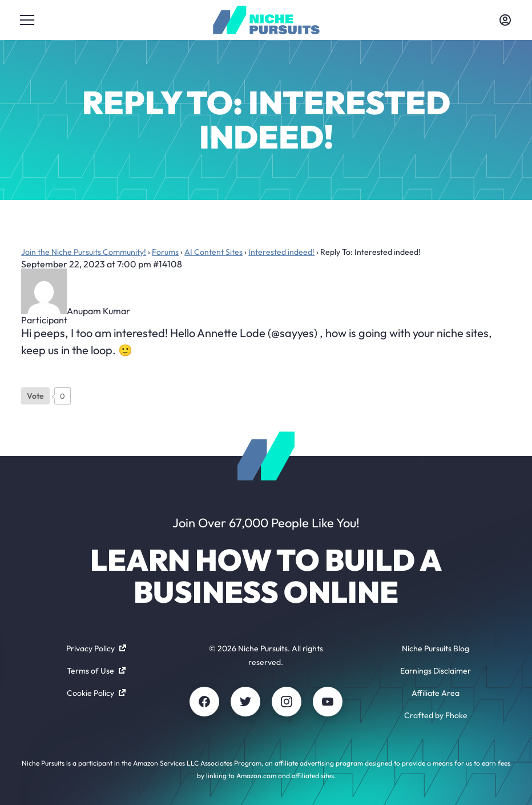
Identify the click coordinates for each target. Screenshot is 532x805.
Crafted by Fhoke (436, 715)
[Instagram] (287, 702)
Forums (165, 252)
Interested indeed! (281, 252)
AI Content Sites (213, 252)
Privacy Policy (96, 648)
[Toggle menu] (27, 20)
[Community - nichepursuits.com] (266, 20)
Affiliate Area (436, 693)
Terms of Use (96, 671)
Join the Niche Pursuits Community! (84, 252)
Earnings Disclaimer (436, 671)
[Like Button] (35, 396)
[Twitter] (245, 702)
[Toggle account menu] (505, 20)
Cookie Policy (96, 693)
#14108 (168, 264)
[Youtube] (328, 702)
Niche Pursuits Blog (436, 648)
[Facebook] (204, 702)
